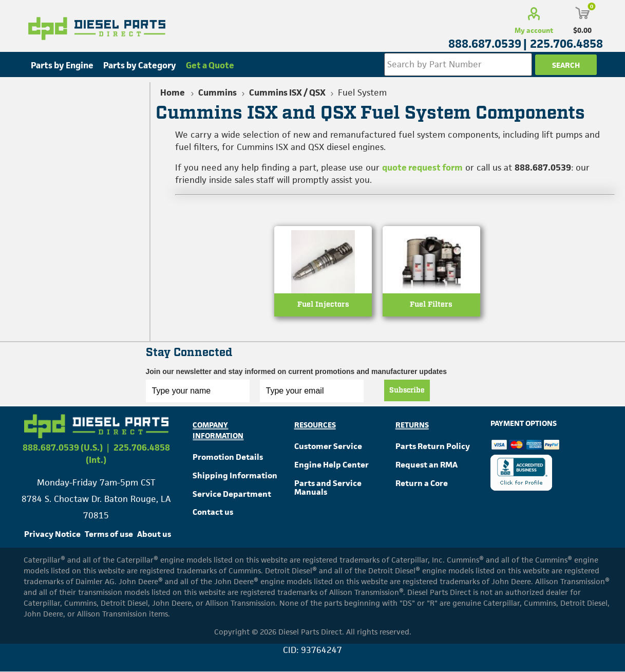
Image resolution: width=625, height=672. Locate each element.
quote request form (422, 167)
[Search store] (458, 64)
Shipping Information (235, 475)
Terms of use (109, 534)
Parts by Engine (62, 65)
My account (534, 30)
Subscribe (407, 390)
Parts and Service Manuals (328, 488)
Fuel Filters (431, 306)
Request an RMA (427, 465)
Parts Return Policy (433, 446)
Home (173, 92)
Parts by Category (140, 65)
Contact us (213, 512)
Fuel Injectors (323, 306)
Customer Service (328, 446)
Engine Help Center (332, 465)
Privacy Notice (52, 534)
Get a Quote (210, 65)
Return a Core (422, 483)
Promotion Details (228, 457)
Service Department (232, 494)
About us (154, 534)
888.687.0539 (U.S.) (63, 447)
